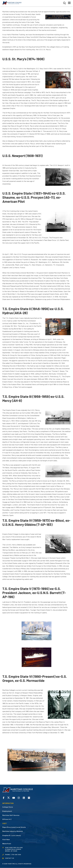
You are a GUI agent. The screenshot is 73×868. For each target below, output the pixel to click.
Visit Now (6, 839)
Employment (7, 811)
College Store (8, 807)
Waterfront (7, 844)
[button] (65, 3)
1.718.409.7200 (16, 854)
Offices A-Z (7, 819)
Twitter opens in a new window (9, 798)
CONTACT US (10, 858)
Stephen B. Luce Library (12, 835)
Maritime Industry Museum (13, 831)
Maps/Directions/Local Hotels (14, 827)
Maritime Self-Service (11, 815)
